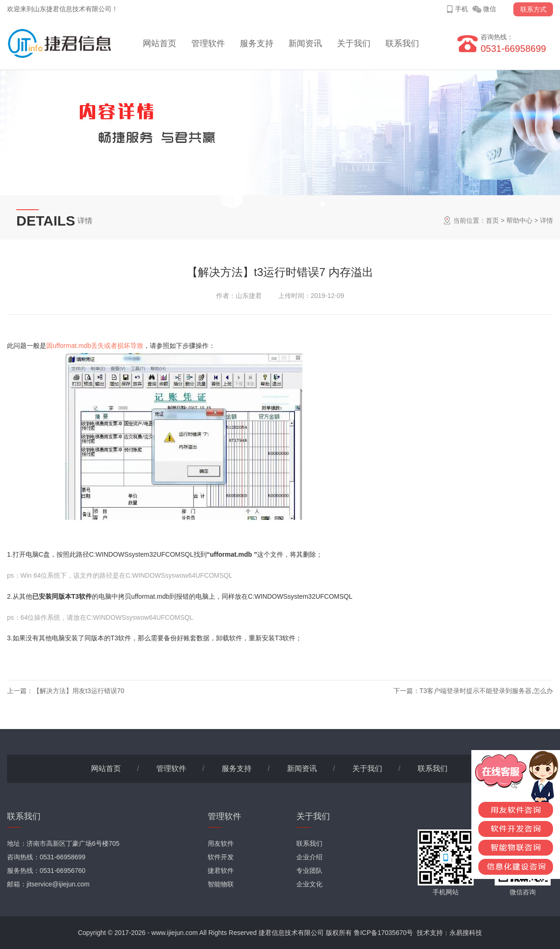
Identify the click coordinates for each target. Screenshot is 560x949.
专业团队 (309, 871)
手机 (462, 9)
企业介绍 (309, 857)
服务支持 (257, 43)
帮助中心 (519, 220)
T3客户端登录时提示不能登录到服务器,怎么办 (486, 691)
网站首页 (160, 43)
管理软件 (208, 43)
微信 (490, 9)
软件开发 (221, 857)
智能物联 (221, 884)
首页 (492, 220)
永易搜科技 (466, 933)
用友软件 (221, 843)
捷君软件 (221, 871)
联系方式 (533, 9)
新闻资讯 (305, 43)
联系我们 (402, 43)
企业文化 (309, 884)
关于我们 (354, 43)
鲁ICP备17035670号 (384, 933)
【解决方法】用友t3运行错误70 (79, 691)
